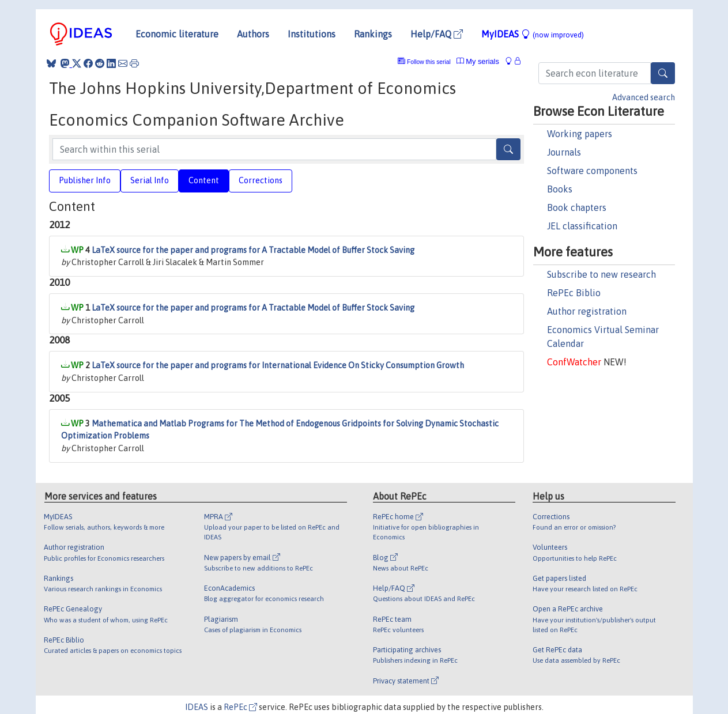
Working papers (580, 134)
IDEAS (197, 707)
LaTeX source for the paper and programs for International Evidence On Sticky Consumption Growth (278, 365)
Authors (253, 34)
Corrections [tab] (261, 180)
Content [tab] (204, 180)
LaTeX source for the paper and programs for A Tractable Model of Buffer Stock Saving (253, 250)
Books (560, 189)
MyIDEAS (533, 34)
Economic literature (177, 34)
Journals (564, 152)
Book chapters (577, 207)
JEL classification (582, 226)
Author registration (587, 311)
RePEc (240, 707)
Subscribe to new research (601, 274)
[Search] (663, 73)
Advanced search (644, 97)
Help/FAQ (437, 34)
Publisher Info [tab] (85, 180)
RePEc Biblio (574, 293)
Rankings (373, 34)
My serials (478, 61)
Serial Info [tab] (150, 180)
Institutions (312, 34)
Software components (592, 171)
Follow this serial (429, 62)
